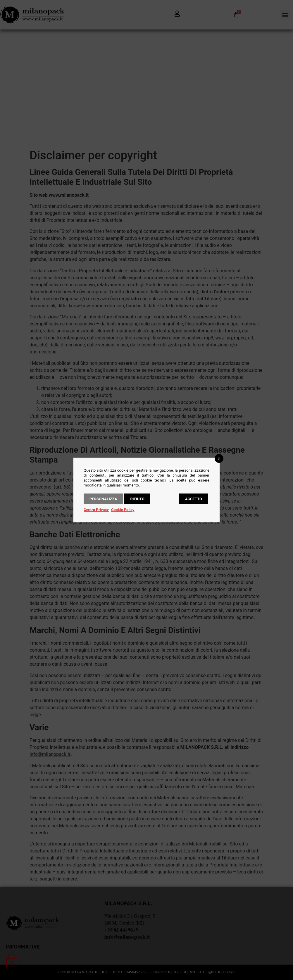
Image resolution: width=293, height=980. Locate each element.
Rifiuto (137, 499)
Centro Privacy (96, 510)
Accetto (194, 499)
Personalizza (103, 499)
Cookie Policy (123, 510)
